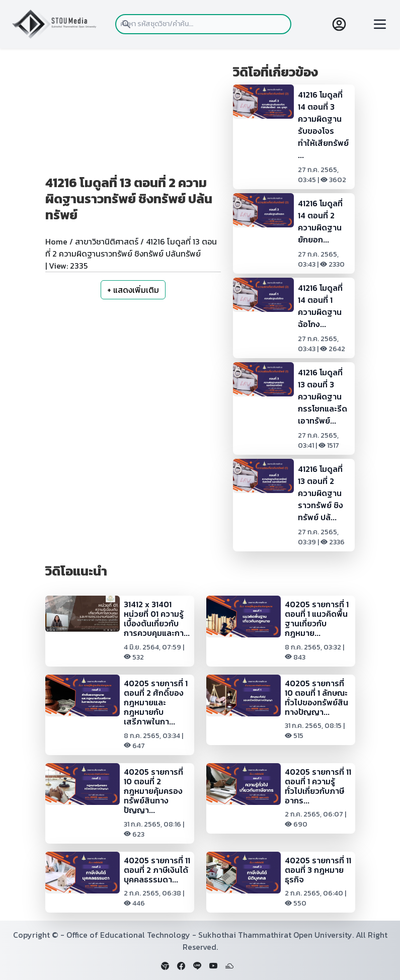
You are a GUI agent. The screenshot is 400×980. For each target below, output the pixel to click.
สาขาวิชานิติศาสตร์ (107, 241)
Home (56, 241)
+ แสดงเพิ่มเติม (133, 290)
